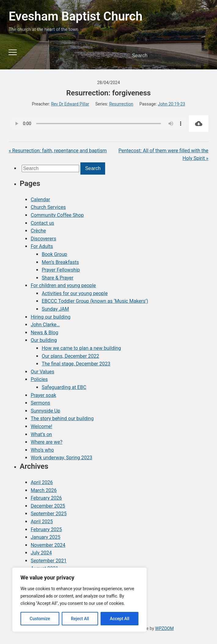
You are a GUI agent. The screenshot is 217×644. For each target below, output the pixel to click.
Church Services (48, 207)
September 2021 (49, 561)
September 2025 (49, 514)
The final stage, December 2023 (76, 364)
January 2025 (45, 537)
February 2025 (46, 529)
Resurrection (121, 104)
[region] (79, 600)
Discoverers (43, 239)
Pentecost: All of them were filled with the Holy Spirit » (164, 155)
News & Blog (44, 333)
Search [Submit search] (199, 56)
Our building (44, 340)
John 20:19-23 (172, 104)
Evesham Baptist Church (75, 16)
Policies (39, 379)
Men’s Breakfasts (60, 262)
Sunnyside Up (45, 411)
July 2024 (41, 553)
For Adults (42, 246)
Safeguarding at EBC (64, 387)
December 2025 (48, 506)
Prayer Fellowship (61, 270)
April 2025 (42, 522)
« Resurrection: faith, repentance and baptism (58, 151)
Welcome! (41, 426)
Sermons (40, 403)
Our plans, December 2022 (70, 356)
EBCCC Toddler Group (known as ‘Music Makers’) (95, 301)
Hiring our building (50, 317)
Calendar (40, 200)
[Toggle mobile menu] (13, 52)
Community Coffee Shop (57, 215)
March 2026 (44, 490)
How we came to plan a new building (81, 348)
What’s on (41, 434)
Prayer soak (43, 395)
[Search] (160, 56)
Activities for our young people (75, 293)
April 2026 (42, 482)
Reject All (80, 619)
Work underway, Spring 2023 (61, 458)
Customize (40, 619)
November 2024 (48, 545)
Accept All (120, 619)
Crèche (38, 231)
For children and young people (63, 285)
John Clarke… (45, 325)
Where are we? (46, 442)
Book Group (54, 254)
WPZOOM (165, 628)
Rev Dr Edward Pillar (70, 104)
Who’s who (42, 450)
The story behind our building (62, 418)
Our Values (42, 372)
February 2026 (46, 498)
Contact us (42, 223)
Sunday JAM (55, 309)
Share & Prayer (57, 278)
